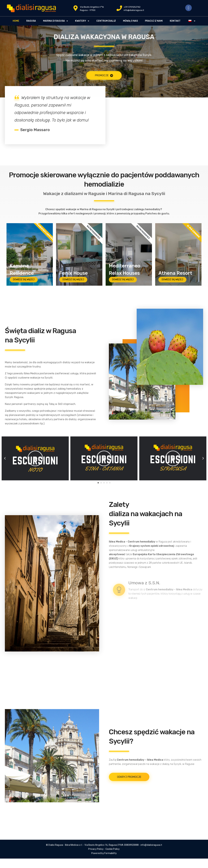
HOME (16, 21)
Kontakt (175, 21)
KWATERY (82, 21)
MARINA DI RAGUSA (55, 21)
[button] (98, 483)
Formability (110, 853)
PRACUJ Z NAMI (154, 21)
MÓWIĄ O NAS (130, 21)
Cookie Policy (113, 849)
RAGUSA (31, 21)
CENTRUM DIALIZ (106, 21)
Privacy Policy (96, 849)
